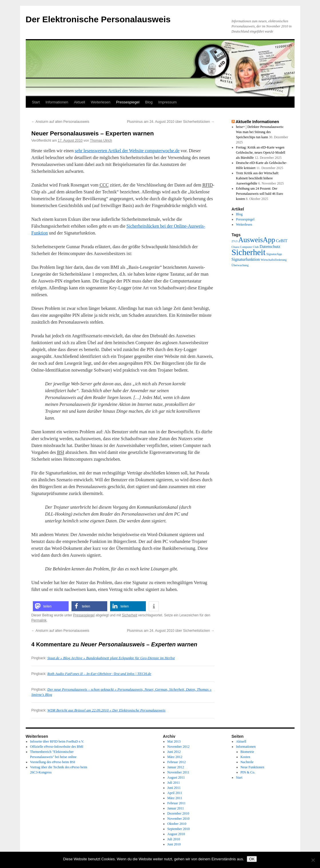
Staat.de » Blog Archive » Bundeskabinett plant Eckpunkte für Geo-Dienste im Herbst (111, 658)
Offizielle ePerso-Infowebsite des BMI (57, 747)
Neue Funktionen (252, 767)
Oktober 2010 (177, 824)
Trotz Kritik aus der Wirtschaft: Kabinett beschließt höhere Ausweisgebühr (258, 178)
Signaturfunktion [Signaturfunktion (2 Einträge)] (246, 259)
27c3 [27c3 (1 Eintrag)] (235, 241)
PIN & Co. (248, 772)
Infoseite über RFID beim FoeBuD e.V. (57, 741)
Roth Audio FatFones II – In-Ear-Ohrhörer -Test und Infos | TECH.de (99, 674)
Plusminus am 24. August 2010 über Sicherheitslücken (171, 122)
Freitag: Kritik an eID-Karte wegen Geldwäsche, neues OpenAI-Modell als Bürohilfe (261, 153)
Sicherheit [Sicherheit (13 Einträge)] (249, 252)
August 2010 (176, 834)
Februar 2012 (176, 762)
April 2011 (175, 793)
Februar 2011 (176, 803)
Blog (149, 102)
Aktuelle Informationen (257, 122)
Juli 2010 (174, 839)
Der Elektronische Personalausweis (98, 19)
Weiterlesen (101, 102)
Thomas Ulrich (101, 141)
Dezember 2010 (178, 813)
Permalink (39, 620)
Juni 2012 (174, 752)
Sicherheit (129, 615)
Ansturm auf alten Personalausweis (60, 122)
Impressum (168, 102)
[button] (51, 606)
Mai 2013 (174, 741)
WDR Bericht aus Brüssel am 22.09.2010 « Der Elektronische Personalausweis (107, 710)
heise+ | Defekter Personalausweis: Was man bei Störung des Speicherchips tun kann (260, 132)
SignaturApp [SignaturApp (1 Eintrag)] (274, 254)
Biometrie (247, 752)
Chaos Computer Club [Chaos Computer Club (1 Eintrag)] (245, 247)
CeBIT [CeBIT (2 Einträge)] (282, 241)
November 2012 (178, 747)
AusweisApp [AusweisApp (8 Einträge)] (257, 240)
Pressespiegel (128, 102)
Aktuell (79, 102)
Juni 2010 (174, 844)
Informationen (57, 102)
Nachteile (247, 762)
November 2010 (178, 819)
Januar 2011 (176, 808)
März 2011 (175, 798)
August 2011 (176, 777)
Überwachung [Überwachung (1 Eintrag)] (240, 265)
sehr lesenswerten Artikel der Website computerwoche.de (127, 151)
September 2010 (178, 829)
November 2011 (178, 772)
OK (252, 859)
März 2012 (175, 757)
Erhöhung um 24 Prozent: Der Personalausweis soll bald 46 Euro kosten (260, 194)
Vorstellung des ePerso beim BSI (53, 762)
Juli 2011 (174, 783)
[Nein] (313, 860)
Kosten (245, 757)
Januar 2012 (176, 767)
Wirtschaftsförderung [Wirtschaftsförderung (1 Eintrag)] (274, 260)
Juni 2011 (174, 788)
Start (36, 102)
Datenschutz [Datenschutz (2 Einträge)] (270, 246)
